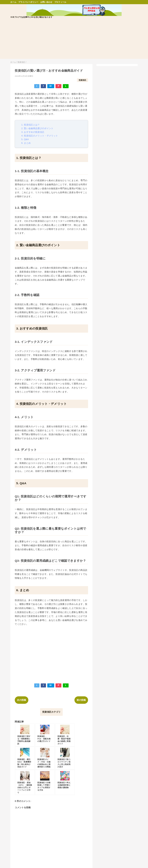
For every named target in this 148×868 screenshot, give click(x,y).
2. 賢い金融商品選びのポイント (37, 128)
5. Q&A (25, 139)
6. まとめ (26, 143)
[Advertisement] (74, 41)
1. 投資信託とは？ (31, 125)
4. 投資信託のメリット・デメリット (40, 136)
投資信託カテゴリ (51, 712)
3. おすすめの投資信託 (33, 132)
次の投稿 (21, 700)
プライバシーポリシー (28, 2)
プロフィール (60, 2)
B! (51, 86)
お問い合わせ (46, 2)
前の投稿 (81, 700)
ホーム (13, 2)
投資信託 (82, 80)
